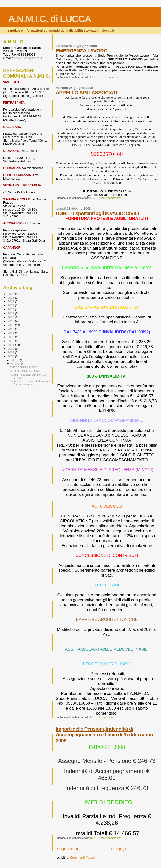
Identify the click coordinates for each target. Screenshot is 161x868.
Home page (118, 849)
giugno (15, 364)
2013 (11, 337)
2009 (11, 352)
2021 (11, 305)
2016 (11, 325)
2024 (11, 294)
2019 (11, 313)
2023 (11, 297)
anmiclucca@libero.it (28, 58)
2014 (11, 333)
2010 (11, 348)
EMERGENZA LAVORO (81, 51)
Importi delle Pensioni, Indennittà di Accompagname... (30, 383)
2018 (11, 317)
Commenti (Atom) (83, 858)
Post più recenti (67, 849)
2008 (11, 356)
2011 (11, 345)
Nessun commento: (110, 77)
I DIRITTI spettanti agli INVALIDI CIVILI (97, 213)
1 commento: (106, 717)
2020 (11, 309)
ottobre (16, 360)
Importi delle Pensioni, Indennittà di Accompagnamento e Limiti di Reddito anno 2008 (104, 735)
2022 (11, 301)
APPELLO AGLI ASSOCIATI (86, 92)
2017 (11, 321)
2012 (11, 341)
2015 (11, 329)
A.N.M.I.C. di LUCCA (50, 19)
